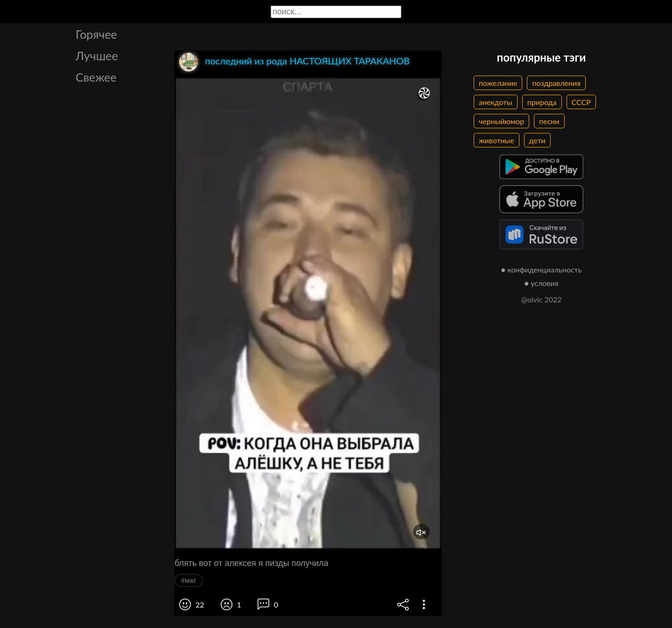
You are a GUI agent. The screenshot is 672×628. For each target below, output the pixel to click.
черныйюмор (501, 121)
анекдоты (496, 102)
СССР (581, 102)
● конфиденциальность (542, 269)
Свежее (96, 77)
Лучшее (97, 56)
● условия (542, 283)
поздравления (556, 83)
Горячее (96, 34)
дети (537, 140)
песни (549, 121)
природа (542, 102)
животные (497, 140)
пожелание (498, 83)
